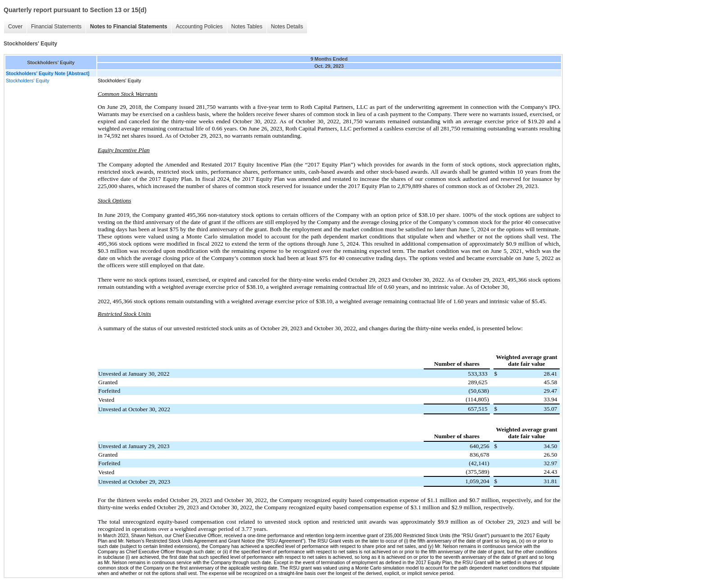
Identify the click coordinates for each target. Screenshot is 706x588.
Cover (15, 27)
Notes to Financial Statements (129, 27)
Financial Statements (56, 27)
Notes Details (287, 27)
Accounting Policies (199, 27)
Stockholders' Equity (27, 81)
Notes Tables (247, 27)
